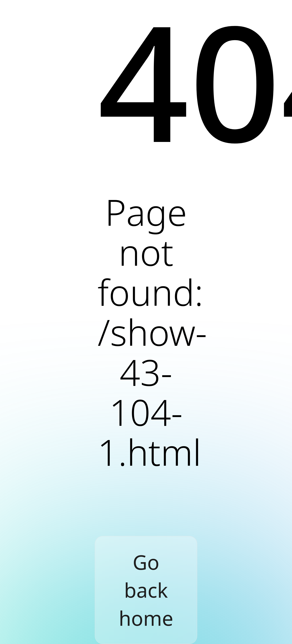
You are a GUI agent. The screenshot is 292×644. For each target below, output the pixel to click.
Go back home (146, 590)
